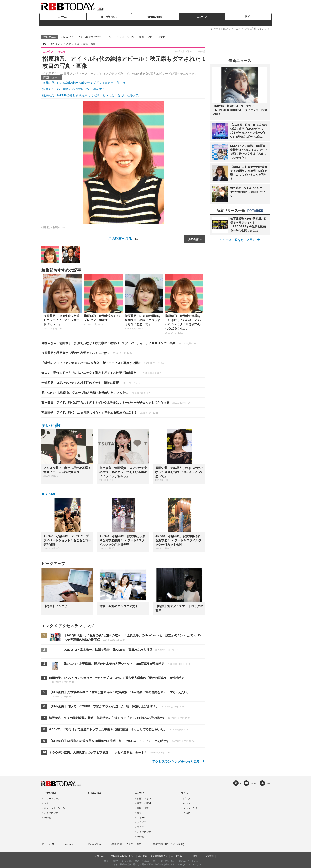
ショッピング (51, 813)
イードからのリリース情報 (184, 856)
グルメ (187, 799)
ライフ (249, 17)
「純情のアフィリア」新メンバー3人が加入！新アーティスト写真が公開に (103, 363)
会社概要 (143, 856)
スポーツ (142, 818)
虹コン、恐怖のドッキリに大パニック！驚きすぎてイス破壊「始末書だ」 (101, 373)
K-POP (161, 37)
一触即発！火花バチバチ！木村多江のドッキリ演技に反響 (91, 383)
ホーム (62, 17)
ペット (187, 803)
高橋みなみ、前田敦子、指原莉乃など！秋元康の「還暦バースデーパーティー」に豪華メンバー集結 (120, 343)
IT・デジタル (109, 17)
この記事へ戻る (123, 239)
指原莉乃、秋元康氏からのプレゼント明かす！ (73, 89)
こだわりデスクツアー (91, 37)
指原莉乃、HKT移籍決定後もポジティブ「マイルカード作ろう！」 (87, 83)
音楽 (139, 813)
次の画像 (193, 239)
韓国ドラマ (145, 37)
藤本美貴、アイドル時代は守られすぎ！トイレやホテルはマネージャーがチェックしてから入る (116, 403)
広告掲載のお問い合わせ (123, 856)
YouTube (254, 783)
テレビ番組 (52, 426)
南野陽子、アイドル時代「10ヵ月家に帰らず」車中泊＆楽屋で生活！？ (100, 412)
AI (110, 37)
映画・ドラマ (144, 799)
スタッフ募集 (207, 856)
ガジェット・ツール (55, 808)
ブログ (140, 827)
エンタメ (202, 17)
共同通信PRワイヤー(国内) (127, 844)
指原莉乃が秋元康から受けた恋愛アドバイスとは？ (87, 353)
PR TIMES (48, 844)
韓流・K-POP (144, 803)
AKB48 (48, 494)
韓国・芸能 (143, 808)
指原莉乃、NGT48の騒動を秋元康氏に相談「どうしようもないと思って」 (92, 95)
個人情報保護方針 (159, 856)
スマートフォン (52, 799)
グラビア (142, 822)
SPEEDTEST (155, 17)
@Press (70, 844)
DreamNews (95, 844)
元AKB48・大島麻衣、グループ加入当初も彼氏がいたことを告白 (96, 393)
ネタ (46, 803)
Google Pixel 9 (125, 37)
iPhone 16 (67, 37)
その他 (47, 818)
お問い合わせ (101, 856)
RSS (268, 783)
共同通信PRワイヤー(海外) (169, 844)
